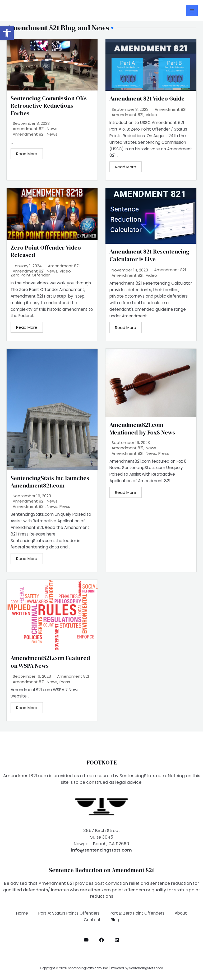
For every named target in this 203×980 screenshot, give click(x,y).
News (52, 129)
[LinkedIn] (117, 940)
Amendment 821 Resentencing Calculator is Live (149, 255)
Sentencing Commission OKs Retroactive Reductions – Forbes (49, 106)
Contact (92, 920)
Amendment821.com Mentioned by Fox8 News (142, 429)
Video (151, 115)
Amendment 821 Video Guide (147, 98)
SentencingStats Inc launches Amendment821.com (50, 482)
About (181, 913)
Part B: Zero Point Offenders (137, 913)
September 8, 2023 (31, 123)
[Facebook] (101, 940)
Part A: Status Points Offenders (69, 913)
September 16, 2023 (32, 496)
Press (65, 507)
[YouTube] (86, 940)
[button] (7, 33)
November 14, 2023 (130, 270)
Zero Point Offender (30, 275)
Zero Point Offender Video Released (46, 251)
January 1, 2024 (27, 266)
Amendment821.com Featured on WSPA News (50, 662)
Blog (115, 920)
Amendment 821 (29, 129)
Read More (27, 154)
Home (22, 913)
